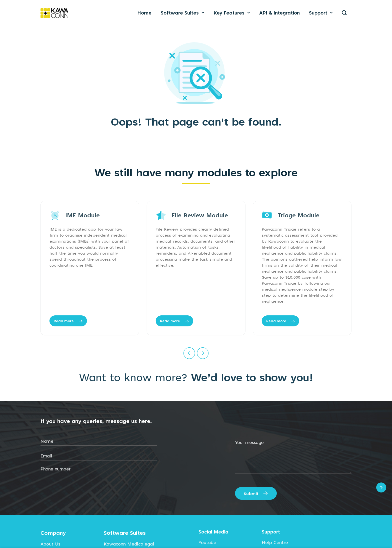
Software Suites (182, 13)
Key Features (232, 13)
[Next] (203, 353)
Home (144, 13)
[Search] (344, 13)
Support (321, 13)
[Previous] (189, 353)
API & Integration (279, 13)
